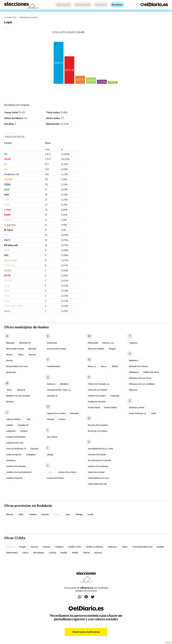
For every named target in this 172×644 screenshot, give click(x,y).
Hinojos (51, 419)
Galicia (25, 553)
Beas (9, 390)
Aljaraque (10, 343)
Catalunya (112, 547)
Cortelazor (11, 460)
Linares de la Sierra (67, 472)
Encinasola (52, 343)
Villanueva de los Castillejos (142, 384)
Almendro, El (25, 343)
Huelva (62, 419)
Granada (45, 514)
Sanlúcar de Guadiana (98, 466)
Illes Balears (39, 553)
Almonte (32, 349)
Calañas (10, 425)
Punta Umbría (111, 407)
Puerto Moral (94, 407)
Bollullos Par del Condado (18, 396)
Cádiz (21, 514)
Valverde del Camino (138, 366)
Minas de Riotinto (96, 349)
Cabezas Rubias (13, 419)
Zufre (154, 413)
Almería (10, 514)
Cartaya (24, 431)
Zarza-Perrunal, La (137, 413)
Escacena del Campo (57, 349)
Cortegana (31, 455)
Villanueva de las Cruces (140, 378)
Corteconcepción (14, 455)
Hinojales (74, 413)
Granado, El (52, 396)
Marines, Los (108, 343)
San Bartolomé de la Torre (100, 449)
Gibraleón (64, 384)
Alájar (21, 355)
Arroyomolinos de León (17, 366)
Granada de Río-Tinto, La (59, 390)
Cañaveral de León (15, 443)
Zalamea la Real (136, 407)
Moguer (112, 349)
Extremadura (12, 553)
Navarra (98, 553)
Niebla (115, 366)
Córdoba (33, 514)
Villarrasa (133, 390)
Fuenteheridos (54, 366)
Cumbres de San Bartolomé (19, 472)
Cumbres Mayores (14, 478)
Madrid (64, 553)
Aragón (23, 547)
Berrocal (21, 390)
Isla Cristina (52, 437)
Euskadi (160, 547)
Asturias (34, 547)
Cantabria (59, 547)
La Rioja (52, 553)
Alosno (9, 355)
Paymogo (115, 396)
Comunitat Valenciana (142, 547)
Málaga (79, 514)
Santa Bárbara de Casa (98, 478)
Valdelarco (134, 360)
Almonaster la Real (15, 349)
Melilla (75, 553)
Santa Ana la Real (96, 472)
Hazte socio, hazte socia (86, 632)
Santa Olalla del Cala (97, 484)
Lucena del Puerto (55, 478)
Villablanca (134, 372)
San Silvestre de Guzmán (99, 460)
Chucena (34, 449)
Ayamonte (11, 372)
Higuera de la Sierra (56, 413)
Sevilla (90, 514)
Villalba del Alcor (151, 372)
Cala (28, 419)
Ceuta (125, 547)
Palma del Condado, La (99, 384)
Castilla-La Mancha (94, 547)
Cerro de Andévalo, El (16, 449)
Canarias (46, 547)
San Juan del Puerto (97, 455)
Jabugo (50, 455)
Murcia (87, 553)
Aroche (9, 360)
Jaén (68, 514)
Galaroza (51, 384)
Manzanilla (93, 343)
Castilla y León (75, 547)
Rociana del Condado (98, 425)
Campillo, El (23, 425)
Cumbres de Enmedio (16, 466)
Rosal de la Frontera (98, 431)
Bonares (10, 402)
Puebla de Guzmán (97, 402)
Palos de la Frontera (98, 390)
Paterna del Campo (97, 396)
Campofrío (11, 431)
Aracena (32, 355)
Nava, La (92, 366)
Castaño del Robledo (16, 437)
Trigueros (133, 343)
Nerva (104, 366)
